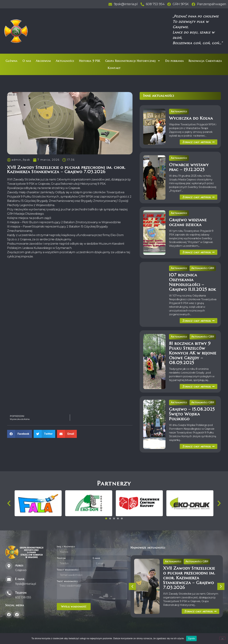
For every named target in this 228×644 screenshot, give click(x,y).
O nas (27, 61)
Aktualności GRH (203, 268)
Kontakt (114, 68)
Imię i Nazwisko (66, 547)
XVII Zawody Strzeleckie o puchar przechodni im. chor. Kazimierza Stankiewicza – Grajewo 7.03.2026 (189, 578)
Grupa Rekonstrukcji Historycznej (133, 61)
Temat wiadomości (68, 570)
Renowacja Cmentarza (205, 61)
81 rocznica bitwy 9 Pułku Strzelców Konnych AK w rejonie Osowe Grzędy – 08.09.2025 (193, 353)
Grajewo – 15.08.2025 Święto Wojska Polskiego (192, 414)
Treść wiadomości (67, 582)
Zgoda (191, 638)
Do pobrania (175, 61)
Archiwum (43, 61)
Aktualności (65, 61)
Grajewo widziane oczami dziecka (188, 222)
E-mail (97, 558)
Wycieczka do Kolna (191, 118)
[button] (20, 434)
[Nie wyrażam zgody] (222, 638)
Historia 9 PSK (90, 61)
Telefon (61, 558)
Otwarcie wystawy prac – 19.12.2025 (189, 167)
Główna (11, 61)
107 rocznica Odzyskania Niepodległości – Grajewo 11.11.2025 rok (193, 282)
